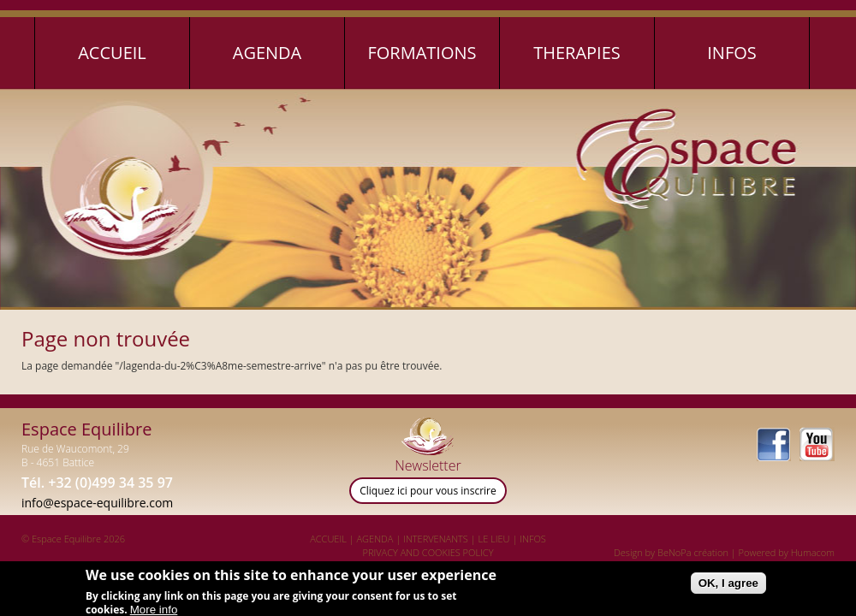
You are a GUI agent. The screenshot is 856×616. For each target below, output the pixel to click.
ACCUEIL (328, 539)
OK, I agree (728, 587)
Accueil (112, 53)
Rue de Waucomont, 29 (75, 449)
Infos (732, 53)
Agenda (267, 53)
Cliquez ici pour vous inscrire (428, 491)
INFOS (533, 539)
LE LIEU (494, 539)
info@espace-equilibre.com (97, 503)
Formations (422, 53)
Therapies (577, 53)
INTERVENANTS (436, 539)
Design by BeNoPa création (671, 552)
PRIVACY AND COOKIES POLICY (428, 552)
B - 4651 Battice (58, 462)
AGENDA (375, 539)
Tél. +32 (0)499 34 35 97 (97, 483)
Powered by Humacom (787, 552)
